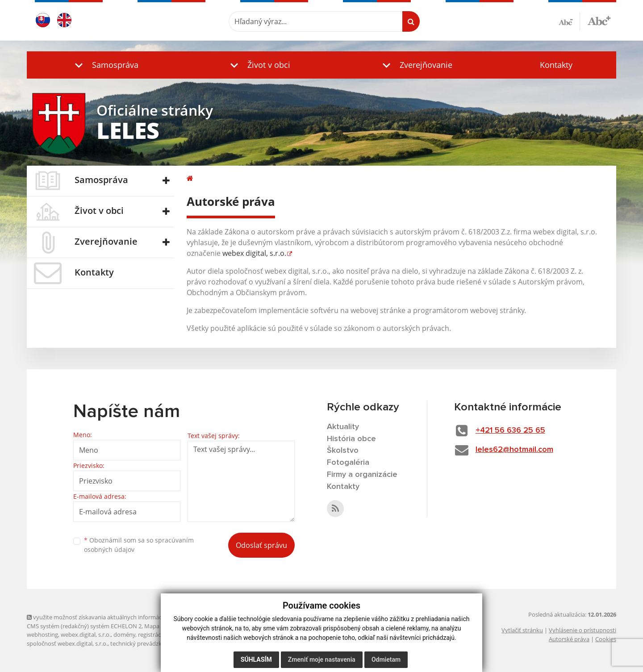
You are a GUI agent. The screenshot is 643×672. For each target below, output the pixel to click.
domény (124, 634)
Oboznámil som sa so (139, 545)
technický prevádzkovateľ (144, 643)
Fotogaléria (348, 463)
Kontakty (556, 65)
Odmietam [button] (386, 659)
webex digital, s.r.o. (254, 253)
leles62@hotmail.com (514, 450)
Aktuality (343, 427)
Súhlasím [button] (256, 659)
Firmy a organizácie (362, 475)
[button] (104, 65)
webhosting (42, 634)
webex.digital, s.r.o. (86, 634)
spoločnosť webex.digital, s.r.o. (67, 643)
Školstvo (343, 451)
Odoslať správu (261, 545)
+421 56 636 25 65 (510, 430)
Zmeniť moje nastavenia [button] (322, 659)
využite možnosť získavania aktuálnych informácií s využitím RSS (115, 617)
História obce (351, 439)
